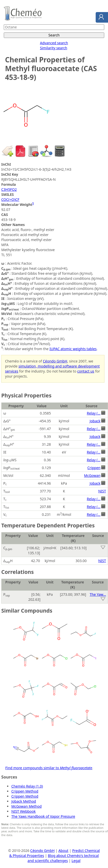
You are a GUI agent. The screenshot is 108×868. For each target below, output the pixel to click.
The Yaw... (98, 594)
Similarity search (54, 48)
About (63, 851)
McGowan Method (26, 806)
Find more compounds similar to (49, 768)
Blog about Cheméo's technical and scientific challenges (63, 858)
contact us (86, 371)
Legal (76, 861)
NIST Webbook (24, 811)
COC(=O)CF (10, 199)
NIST (102, 491)
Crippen (94, 468)
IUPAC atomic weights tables (73, 349)
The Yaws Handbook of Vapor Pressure (43, 816)
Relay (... (94, 413)
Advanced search (54, 43)
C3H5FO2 (9, 189)
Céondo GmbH (55, 361)
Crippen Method (25, 791)
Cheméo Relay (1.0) (27, 786)
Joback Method (24, 801)
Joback (95, 421)
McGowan (92, 475)
